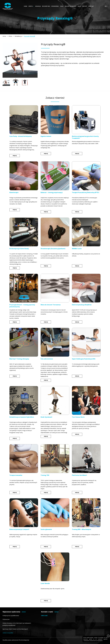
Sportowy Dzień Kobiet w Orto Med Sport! (15, 629)
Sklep (79, 6)
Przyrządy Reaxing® (29, 36)
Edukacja (38, 6)
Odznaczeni (6, 619)
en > (106, 6)
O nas (62, 6)
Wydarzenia (55, 6)
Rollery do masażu (71, 6)
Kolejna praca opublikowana (11, 616)
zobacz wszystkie (8, 633)
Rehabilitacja (18, 36)
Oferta (31, 6)
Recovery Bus (46, 6)
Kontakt (91, 6)
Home (25, 6)
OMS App (85, 6)
